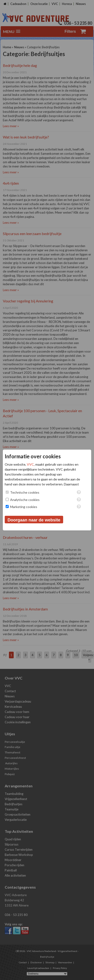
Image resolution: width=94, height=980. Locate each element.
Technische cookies (25, 492)
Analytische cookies (25, 500)
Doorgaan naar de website (34, 520)
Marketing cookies (24, 507)
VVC (30, 464)
